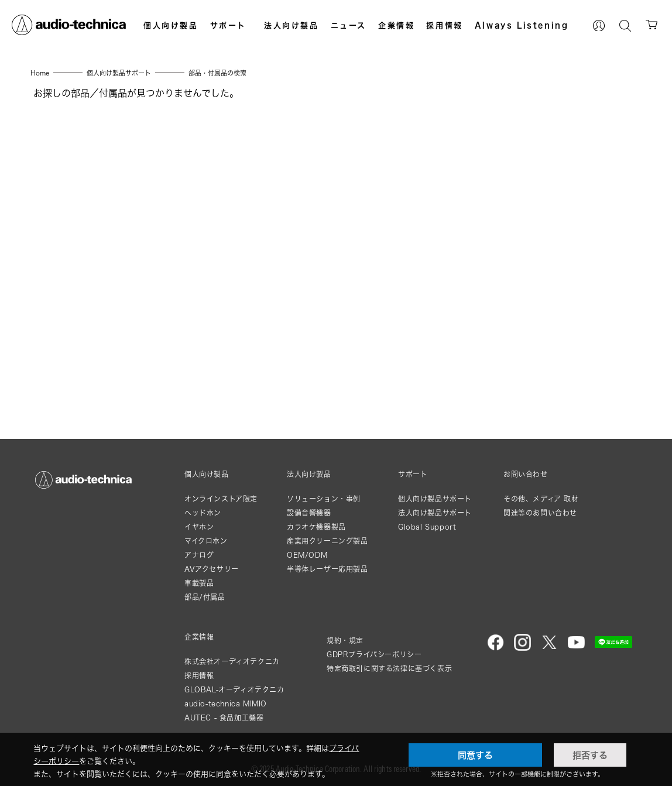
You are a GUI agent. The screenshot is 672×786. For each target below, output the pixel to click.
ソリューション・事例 (324, 499)
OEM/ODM (307, 555)
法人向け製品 (292, 25)
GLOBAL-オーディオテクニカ (234, 690)
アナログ (199, 555)
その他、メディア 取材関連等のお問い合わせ (541, 506)
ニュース (349, 25)
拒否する (590, 755)
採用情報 (444, 25)
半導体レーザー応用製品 (328, 569)
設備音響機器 (309, 513)
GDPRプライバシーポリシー (374, 655)
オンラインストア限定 (221, 499)
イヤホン (199, 527)
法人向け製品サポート (435, 513)
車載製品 (199, 583)
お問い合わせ (526, 475)
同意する (475, 755)
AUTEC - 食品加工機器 (224, 718)
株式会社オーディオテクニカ (232, 662)
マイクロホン (206, 541)
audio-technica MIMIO (226, 704)
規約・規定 (345, 641)
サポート (228, 25)
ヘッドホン (203, 513)
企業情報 (396, 25)
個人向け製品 (171, 25)
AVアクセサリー (212, 569)
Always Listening (522, 25)
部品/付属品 (205, 597)
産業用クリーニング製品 (328, 541)
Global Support (427, 527)
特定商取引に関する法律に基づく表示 (389, 669)
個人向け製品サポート (435, 499)
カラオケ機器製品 (316, 527)
